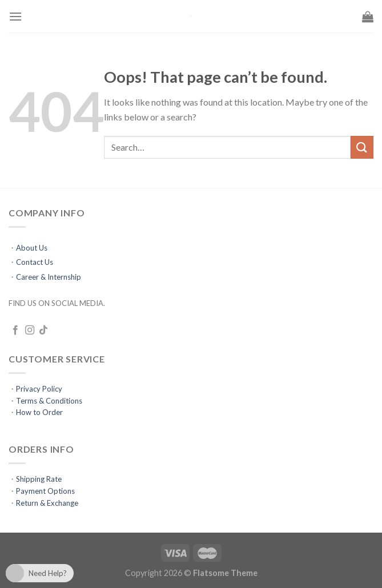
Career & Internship (49, 277)
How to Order (39, 412)
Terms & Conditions (49, 401)
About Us (32, 248)
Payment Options (45, 491)
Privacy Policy (39, 389)
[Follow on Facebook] (15, 331)
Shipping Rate (39, 479)
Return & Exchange (47, 503)
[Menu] (15, 16)
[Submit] (362, 147)
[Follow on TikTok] (43, 331)
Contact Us (35, 262)
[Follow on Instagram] (30, 331)
